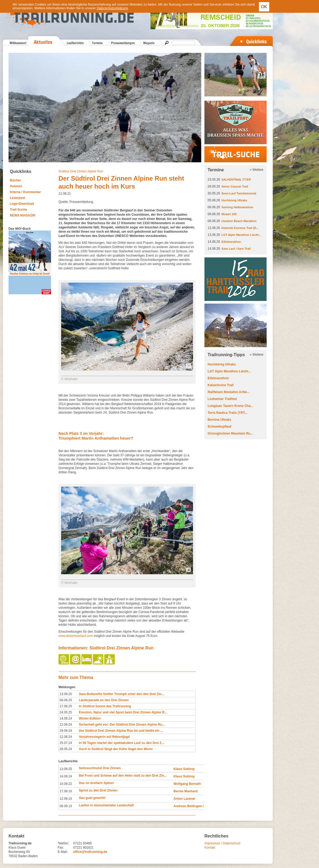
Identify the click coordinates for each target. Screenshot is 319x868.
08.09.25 (66, 700)
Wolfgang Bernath (187, 784)
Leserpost (17, 198)
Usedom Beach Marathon (239, 221)
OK (264, 7)
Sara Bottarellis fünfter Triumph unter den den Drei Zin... (122, 694)
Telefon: (63, 843)
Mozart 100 (229, 214)
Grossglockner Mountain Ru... (230, 433)
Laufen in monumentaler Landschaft (106, 805)
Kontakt (210, 848)
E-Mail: (63, 852)
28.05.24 (66, 749)
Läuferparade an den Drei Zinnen (104, 700)
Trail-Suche (18, 210)
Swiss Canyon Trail (235, 186)
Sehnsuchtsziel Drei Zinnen (100, 768)
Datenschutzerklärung (112, 8)
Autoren (16, 186)
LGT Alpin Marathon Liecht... (241, 235)
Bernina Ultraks (219, 420)
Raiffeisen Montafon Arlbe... (229, 392)
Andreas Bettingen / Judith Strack (199, 806)
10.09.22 (66, 784)
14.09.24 (66, 718)
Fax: (61, 848)
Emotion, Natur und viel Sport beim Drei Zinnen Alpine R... (123, 712)
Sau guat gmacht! (92, 798)
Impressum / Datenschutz (223, 843)
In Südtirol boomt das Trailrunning (105, 706)
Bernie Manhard (186, 791)
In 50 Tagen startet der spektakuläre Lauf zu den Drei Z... (122, 743)
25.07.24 (66, 743)
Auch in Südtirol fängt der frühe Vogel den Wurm (116, 749)
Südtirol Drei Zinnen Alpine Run (81, 171)
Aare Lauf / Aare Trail (236, 249)
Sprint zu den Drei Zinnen (98, 790)
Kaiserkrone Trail (221, 385)
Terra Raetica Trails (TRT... (227, 413)
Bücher (15, 180)
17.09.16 (66, 791)
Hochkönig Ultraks (234, 200)
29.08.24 (66, 731)
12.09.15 (66, 799)
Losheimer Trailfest (222, 399)
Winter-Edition (90, 718)
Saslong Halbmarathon (237, 207)
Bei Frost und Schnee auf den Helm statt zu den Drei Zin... (123, 776)
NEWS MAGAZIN (22, 215)
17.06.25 (66, 706)
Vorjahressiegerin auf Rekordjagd (104, 737)
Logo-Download (22, 204)
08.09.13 (66, 806)
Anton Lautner (184, 799)
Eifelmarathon (231, 242)
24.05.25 (66, 712)
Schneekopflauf (219, 427)
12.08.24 (66, 737)
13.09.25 (66, 694)
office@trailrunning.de (90, 852)
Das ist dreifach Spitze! (96, 783)
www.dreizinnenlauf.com (76, 636)
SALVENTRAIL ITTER (236, 180)
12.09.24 (66, 725)
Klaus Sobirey (184, 769)
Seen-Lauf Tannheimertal (239, 193)
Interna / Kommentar (25, 192)
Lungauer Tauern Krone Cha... (230, 406)
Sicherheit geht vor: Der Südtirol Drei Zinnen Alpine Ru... (122, 725)
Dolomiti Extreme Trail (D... (240, 228)
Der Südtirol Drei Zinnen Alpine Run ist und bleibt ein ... (121, 731)
